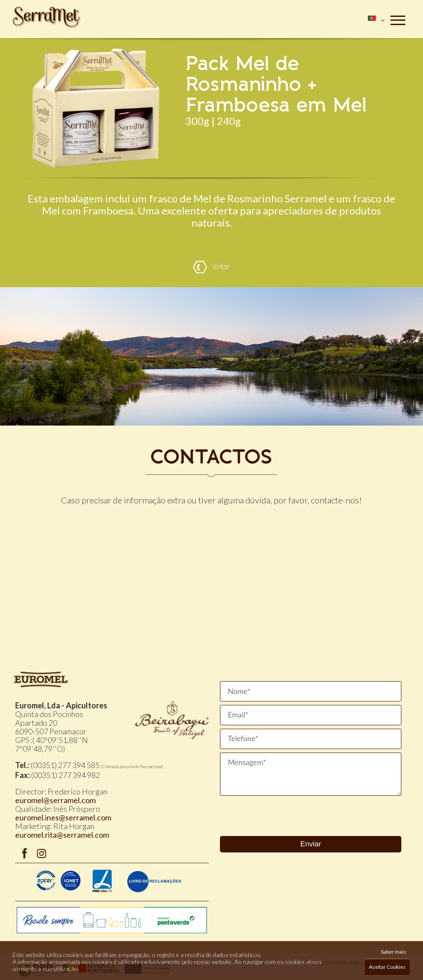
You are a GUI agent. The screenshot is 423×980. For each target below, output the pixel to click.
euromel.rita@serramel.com (62, 835)
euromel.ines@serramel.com (63, 817)
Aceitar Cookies (387, 967)
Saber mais (394, 952)
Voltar (211, 267)
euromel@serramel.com (55, 800)
